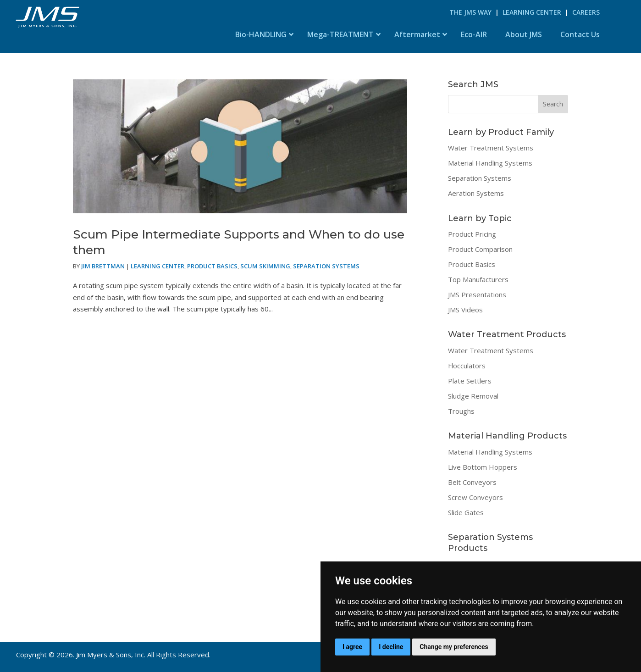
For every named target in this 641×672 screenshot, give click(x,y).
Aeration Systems (476, 193)
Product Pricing (472, 234)
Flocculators (467, 366)
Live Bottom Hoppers (483, 467)
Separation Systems (326, 266)
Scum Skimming (265, 266)
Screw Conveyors (475, 497)
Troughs (461, 411)
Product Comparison (480, 249)
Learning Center (532, 12)
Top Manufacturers (478, 279)
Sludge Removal (473, 396)
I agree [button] (352, 647)
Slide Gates (466, 512)
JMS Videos (465, 310)
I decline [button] (391, 647)
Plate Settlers (470, 381)
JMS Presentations (477, 294)
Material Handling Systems (490, 163)
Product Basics (212, 266)
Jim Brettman (103, 266)
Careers (586, 12)
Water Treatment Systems (491, 148)
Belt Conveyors (472, 482)
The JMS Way (470, 12)
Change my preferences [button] (454, 647)
